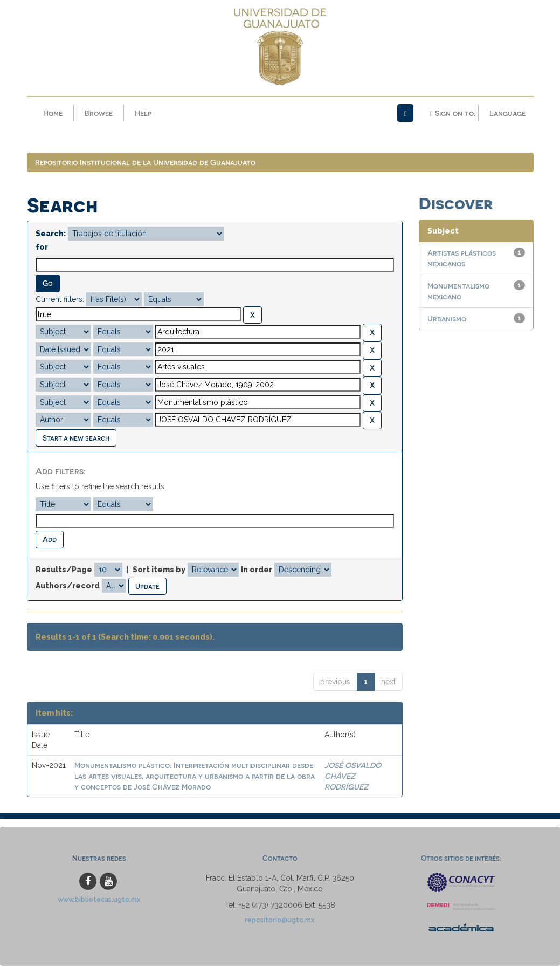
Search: (51, 235)
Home (53, 113)
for (42, 248)
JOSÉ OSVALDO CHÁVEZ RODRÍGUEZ (353, 777)
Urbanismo (447, 320)
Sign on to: (452, 113)
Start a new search (76, 438)
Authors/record (68, 586)
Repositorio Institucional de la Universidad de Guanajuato (145, 163)
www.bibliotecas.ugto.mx (99, 900)
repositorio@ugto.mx (280, 921)
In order (257, 570)
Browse (99, 113)
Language (507, 113)
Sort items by (159, 570)
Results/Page (64, 570)
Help (143, 113)
